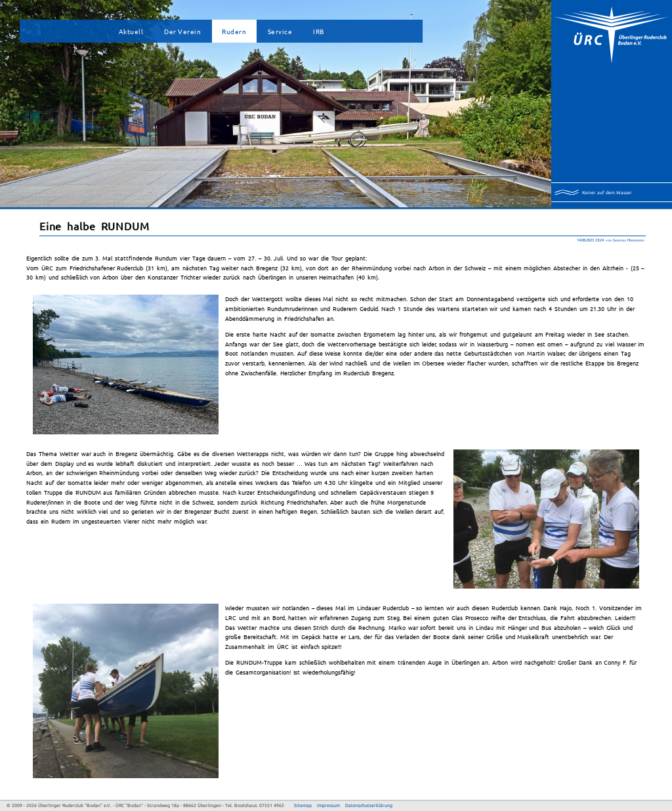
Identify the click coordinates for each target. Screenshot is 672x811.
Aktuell (131, 31)
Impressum (328, 805)
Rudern (234, 31)
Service (280, 31)
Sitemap (303, 805)
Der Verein (182, 31)
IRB (319, 31)
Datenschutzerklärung (369, 805)
